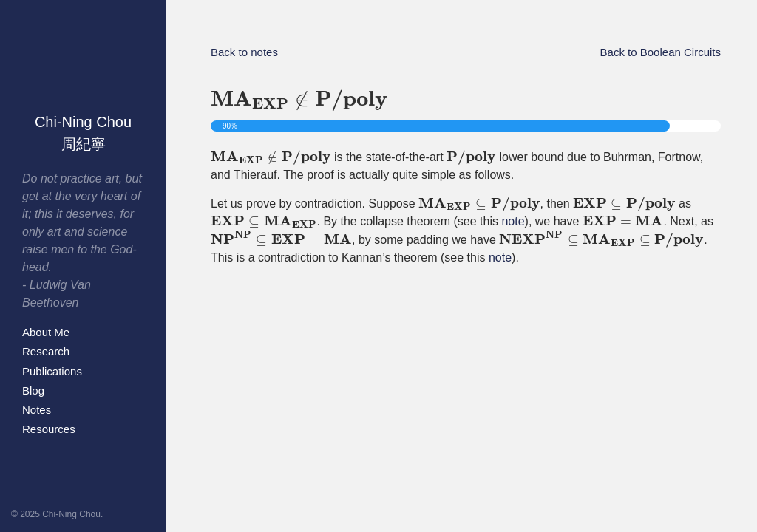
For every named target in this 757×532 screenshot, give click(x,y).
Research (46, 351)
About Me (46, 332)
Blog (33, 391)
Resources (49, 429)
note (513, 221)
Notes (37, 410)
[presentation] (299, 101)
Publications (52, 371)
